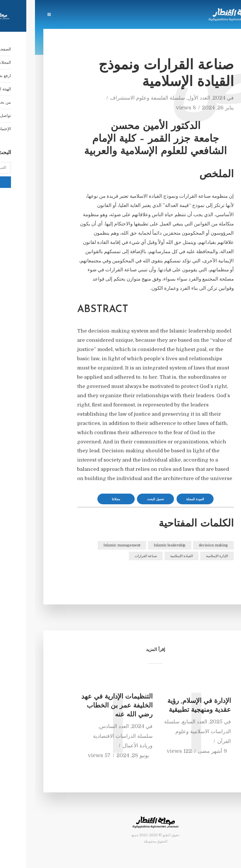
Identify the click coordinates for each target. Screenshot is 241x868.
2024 (184, 98)
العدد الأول (164, 98)
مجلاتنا (81, 500)
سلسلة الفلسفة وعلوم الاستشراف (113, 98)
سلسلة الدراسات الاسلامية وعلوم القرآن (163, 731)
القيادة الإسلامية (147, 556)
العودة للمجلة (160, 500)
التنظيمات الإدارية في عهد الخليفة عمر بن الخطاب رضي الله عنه (82, 706)
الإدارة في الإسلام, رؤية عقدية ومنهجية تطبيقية (164, 706)
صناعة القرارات (111, 556)
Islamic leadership (135, 545)
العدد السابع (160, 722)
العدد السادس (79, 726)
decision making (178, 545)
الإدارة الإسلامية (182, 556)
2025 (181, 722)
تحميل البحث (120, 500)
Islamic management (87, 545)
